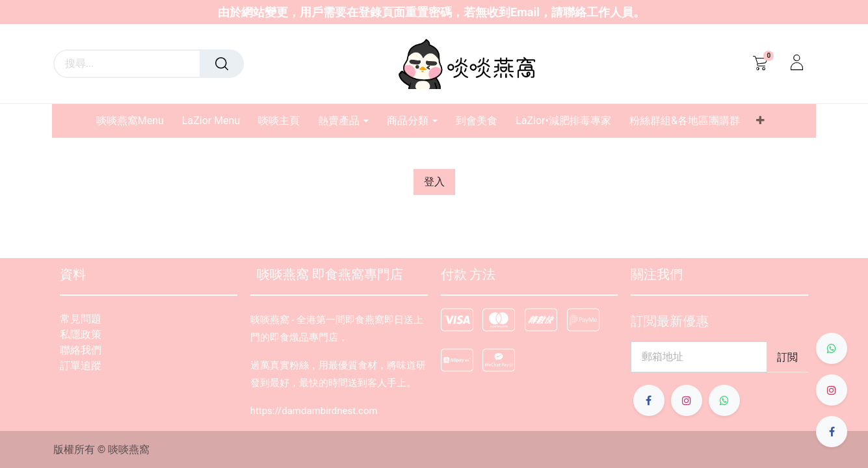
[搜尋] (222, 64)
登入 (434, 182)
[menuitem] (135, 121)
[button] (760, 121)
